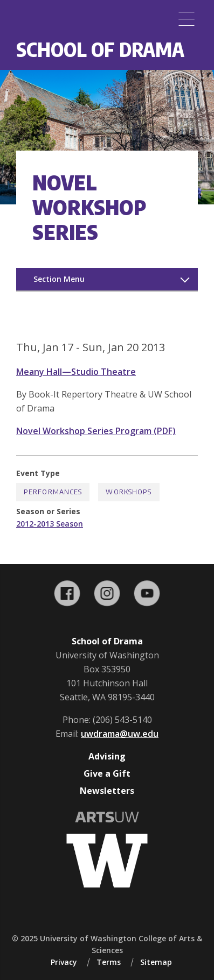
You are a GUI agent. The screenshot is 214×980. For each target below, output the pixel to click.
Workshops (129, 492)
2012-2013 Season (50, 524)
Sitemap (156, 962)
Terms (109, 962)
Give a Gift (107, 773)
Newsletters (107, 791)
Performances (53, 492)
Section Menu (59, 279)
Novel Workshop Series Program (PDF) (96, 431)
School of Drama (100, 49)
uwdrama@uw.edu (120, 734)
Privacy (64, 962)
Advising (107, 756)
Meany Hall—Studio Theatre (76, 372)
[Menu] (186, 19)
